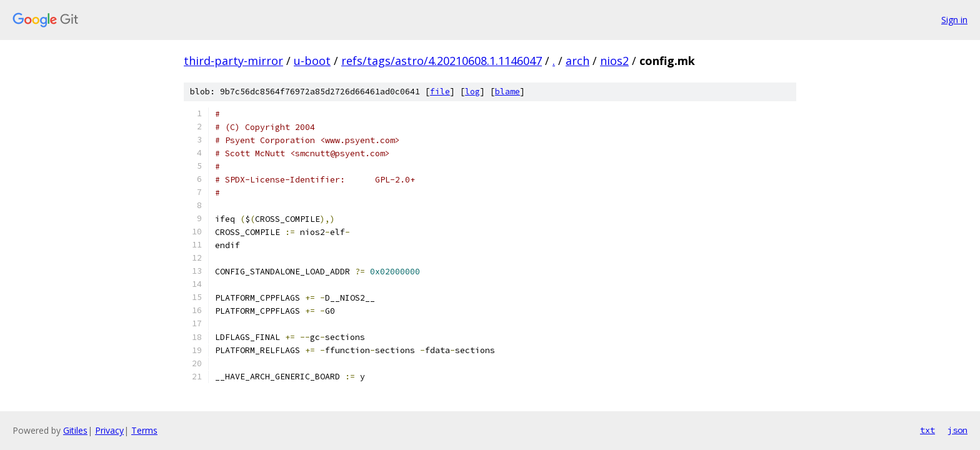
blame (507, 92)
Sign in (954, 20)
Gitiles (75, 430)
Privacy (109, 430)
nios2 (614, 61)
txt (927, 430)
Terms (144, 430)
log (472, 92)
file (440, 92)
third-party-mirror (233, 61)
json (957, 430)
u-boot (312, 61)
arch (577, 61)
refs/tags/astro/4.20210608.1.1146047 (442, 61)
